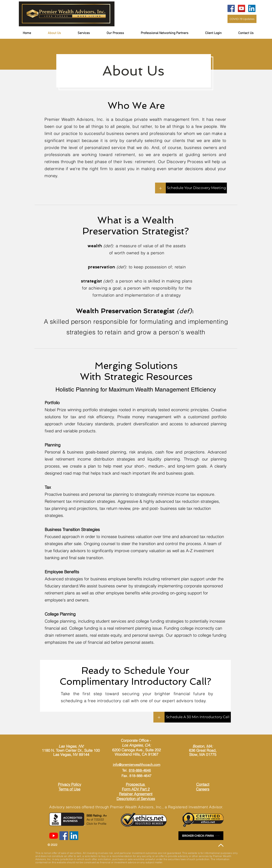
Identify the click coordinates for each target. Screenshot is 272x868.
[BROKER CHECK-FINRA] (201, 836)
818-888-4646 (140, 770)
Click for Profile (96, 824)
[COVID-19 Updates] (242, 19)
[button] (219, 33)
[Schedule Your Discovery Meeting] (196, 188)
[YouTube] (241, 8)
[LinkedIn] (252, 8)
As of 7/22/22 (95, 820)
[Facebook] (231, 8)
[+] (160, 188)
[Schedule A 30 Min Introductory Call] (198, 717)
